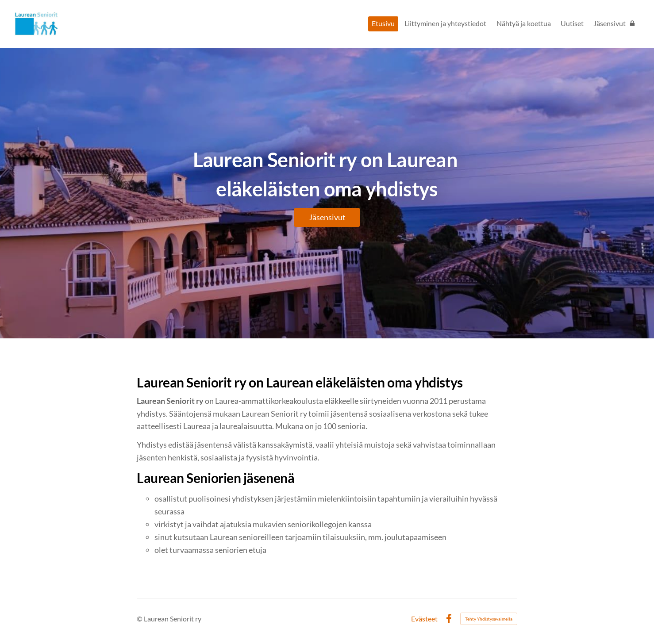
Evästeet (424, 619)
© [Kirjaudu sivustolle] (140, 619)
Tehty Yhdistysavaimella (489, 619)
